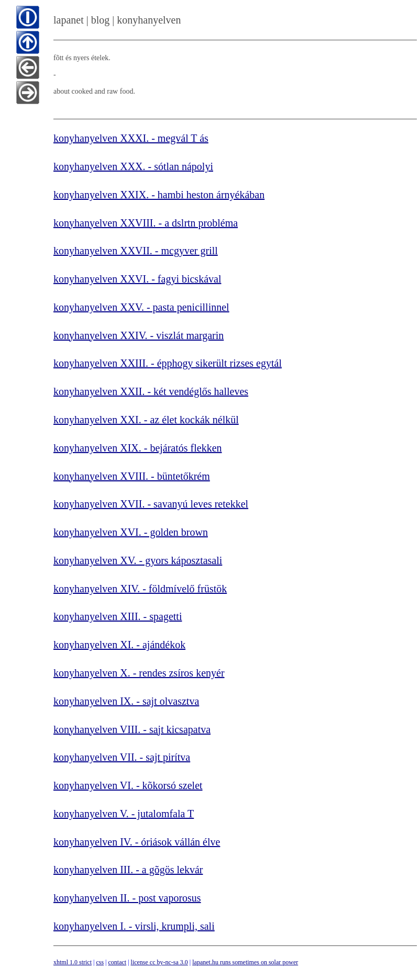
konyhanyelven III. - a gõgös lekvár (128, 870)
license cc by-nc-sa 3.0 (159, 962)
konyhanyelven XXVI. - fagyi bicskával (137, 279)
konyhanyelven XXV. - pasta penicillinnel (141, 307)
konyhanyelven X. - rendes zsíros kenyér (139, 673)
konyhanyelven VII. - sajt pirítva (122, 757)
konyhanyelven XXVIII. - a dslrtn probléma (146, 223)
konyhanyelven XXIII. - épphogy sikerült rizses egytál (168, 363)
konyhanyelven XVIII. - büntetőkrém (132, 476)
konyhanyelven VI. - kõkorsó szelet (128, 785)
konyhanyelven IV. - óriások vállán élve (137, 842)
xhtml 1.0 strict (73, 962)
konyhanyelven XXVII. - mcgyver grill (136, 251)
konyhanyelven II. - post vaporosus (127, 898)
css (100, 962)
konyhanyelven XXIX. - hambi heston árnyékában (159, 195)
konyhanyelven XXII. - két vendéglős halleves (151, 391)
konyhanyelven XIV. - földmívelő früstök (140, 589)
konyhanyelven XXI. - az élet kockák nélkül (146, 420)
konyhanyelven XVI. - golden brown (131, 532)
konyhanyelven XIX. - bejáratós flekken (138, 448)
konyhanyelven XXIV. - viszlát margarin (139, 335)
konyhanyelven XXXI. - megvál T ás (131, 138)
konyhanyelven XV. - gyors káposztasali (138, 560)
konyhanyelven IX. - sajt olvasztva (126, 701)
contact (117, 962)
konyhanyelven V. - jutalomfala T (124, 814)
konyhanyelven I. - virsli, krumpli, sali (134, 926)
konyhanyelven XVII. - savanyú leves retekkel (151, 504)
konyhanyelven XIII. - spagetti (118, 616)
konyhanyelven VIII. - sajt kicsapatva (132, 729)
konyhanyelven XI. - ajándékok (119, 645)
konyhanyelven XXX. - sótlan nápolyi (133, 166)
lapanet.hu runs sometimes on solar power (245, 962)
